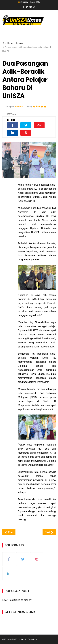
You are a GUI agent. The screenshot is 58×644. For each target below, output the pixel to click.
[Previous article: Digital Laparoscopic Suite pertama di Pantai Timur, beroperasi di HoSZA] (9, 532)
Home (10, 43)
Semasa (19, 43)
